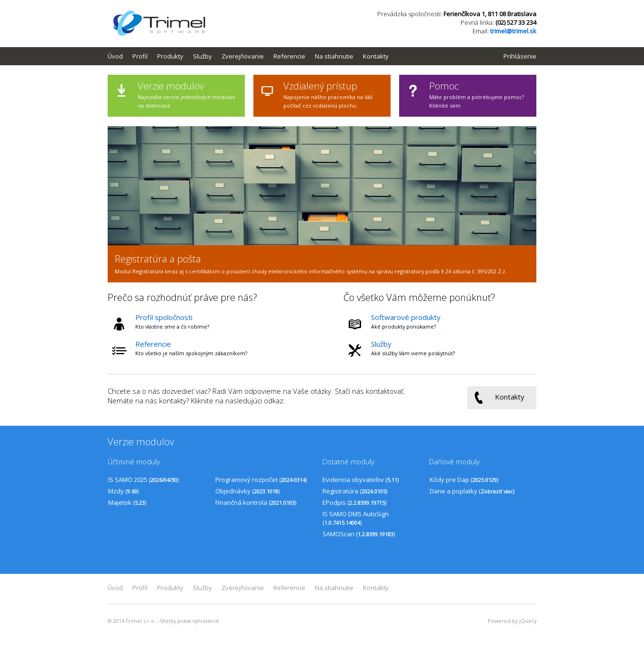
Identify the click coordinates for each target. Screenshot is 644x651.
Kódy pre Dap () (464, 480)
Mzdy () (123, 491)
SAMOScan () (359, 534)
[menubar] (253, 56)
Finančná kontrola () (256, 502)
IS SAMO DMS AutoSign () (356, 518)
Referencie (289, 56)
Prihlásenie (520, 56)
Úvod (115, 56)
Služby (202, 56)
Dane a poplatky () (472, 491)
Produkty (170, 56)
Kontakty (376, 56)
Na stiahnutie (334, 56)
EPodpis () (354, 502)
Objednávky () (247, 491)
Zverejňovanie (243, 56)
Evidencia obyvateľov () (361, 480)
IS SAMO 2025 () (143, 480)
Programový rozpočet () (261, 480)
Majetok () (127, 502)
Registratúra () (355, 491)
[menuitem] (120, 56)
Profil (140, 56)
